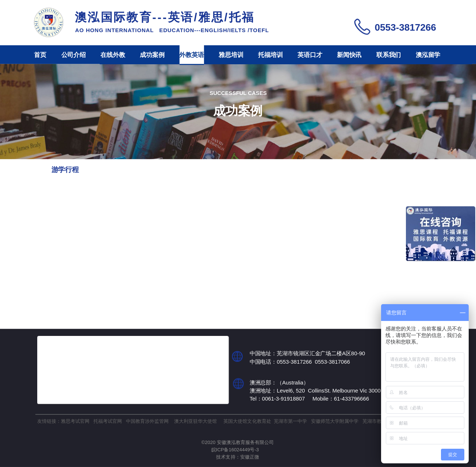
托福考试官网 (108, 421)
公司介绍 (74, 55)
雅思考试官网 (75, 421)
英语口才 (310, 55)
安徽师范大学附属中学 (335, 421)
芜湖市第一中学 (290, 421)
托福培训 (270, 55)
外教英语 (191, 55)
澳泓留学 (428, 55)
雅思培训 (231, 55)
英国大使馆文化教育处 (247, 421)
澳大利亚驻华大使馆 (195, 421)
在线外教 (113, 55)
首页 (40, 55)
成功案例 (152, 55)
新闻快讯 (349, 55)
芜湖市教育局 (377, 421)
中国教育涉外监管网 (147, 421)
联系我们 (389, 55)
